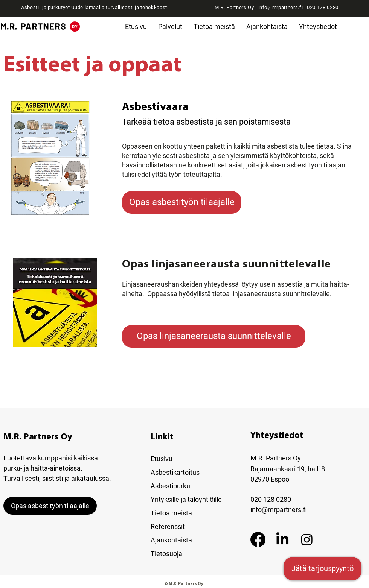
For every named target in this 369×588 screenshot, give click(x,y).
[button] (170, 27)
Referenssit (168, 526)
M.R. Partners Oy (38, 437)
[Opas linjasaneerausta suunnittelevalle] (214, 336)
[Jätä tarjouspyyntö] (322, 569)
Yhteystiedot (277, 436)
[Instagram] (307, 539)
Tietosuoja (166, 554)
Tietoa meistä (171, 513)
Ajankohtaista (171, 540)
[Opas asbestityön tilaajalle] (182, 202)
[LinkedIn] (282, 539)
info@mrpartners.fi (281, 7)
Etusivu (162, 459)
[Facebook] (258, 539)
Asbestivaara (155, 107)
